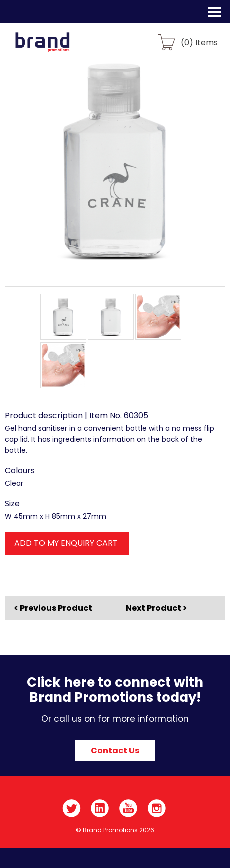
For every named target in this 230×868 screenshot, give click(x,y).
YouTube (128, 808)
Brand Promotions (61, 48)
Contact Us (115, 750)
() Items (199, 42)
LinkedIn (100, 808)
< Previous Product (53, 608)
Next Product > (156, 608)
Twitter (72, 808)
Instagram (157, 808)
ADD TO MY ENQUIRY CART (66, 543)
